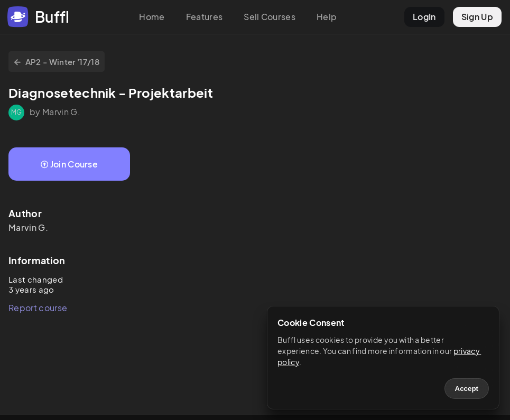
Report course (38, 308)
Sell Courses (270, 17)
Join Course (69, 164)
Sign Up (477, 17)
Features (205, 17)
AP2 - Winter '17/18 (57, 62)
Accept (467, 389)
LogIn (424, 17)
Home (152, 17)
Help (327, 17)
